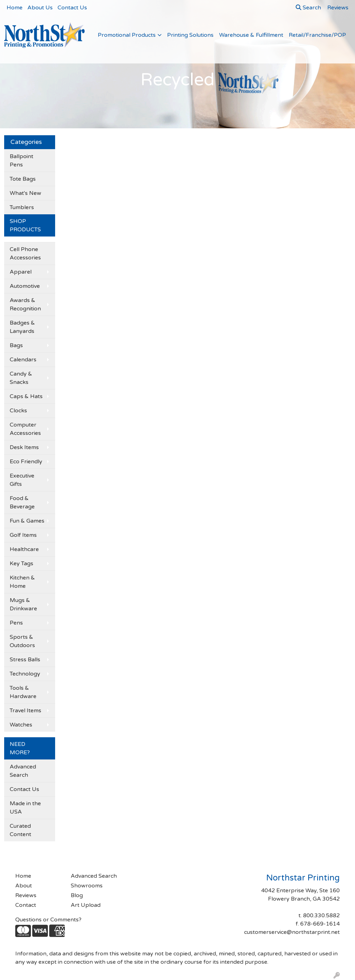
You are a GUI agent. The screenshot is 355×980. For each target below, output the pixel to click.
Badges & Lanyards (22, 327)
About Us (40, 8)
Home (15, 8)
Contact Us (72, 8)
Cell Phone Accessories (25, 253)
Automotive (25, 286)
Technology (25, 674)
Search (308, 8)
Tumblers (22, 207)
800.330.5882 (321, 915)
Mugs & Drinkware (23, 604)
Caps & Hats (26, 396)
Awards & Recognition (25, 304)
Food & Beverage (22, 502)
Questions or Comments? (48, 920)
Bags (16, 345)
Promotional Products (127, 35)
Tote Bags (23, 179)
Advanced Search (23, 771)
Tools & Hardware (23, 692)
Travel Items (25, 711)
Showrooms (87, 886)
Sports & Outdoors (22, 641)
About (24, 886)
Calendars (23, 360)
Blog (77, 895)
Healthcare (24, 549)
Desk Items (24, 447)
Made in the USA (25, 808)
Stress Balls (25, 660)
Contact (26, 905)
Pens (16, 623)
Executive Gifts (22, 480)
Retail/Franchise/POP (317, 35)
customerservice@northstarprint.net (292, 932)
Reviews (26, 895)
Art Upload (86, 905)
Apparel (21, 272)
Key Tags (21, 564)
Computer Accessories (25, 429)
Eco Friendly (26, 462)
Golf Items (23, 535)
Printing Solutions (190, 35)
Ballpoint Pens (21, 161)
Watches (21, 725)
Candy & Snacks (21, 378)
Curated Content (20, 830)
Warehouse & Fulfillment (251, 35)
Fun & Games (27, 521)
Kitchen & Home (22, 582)
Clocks (18, 411)
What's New (25, 193)
